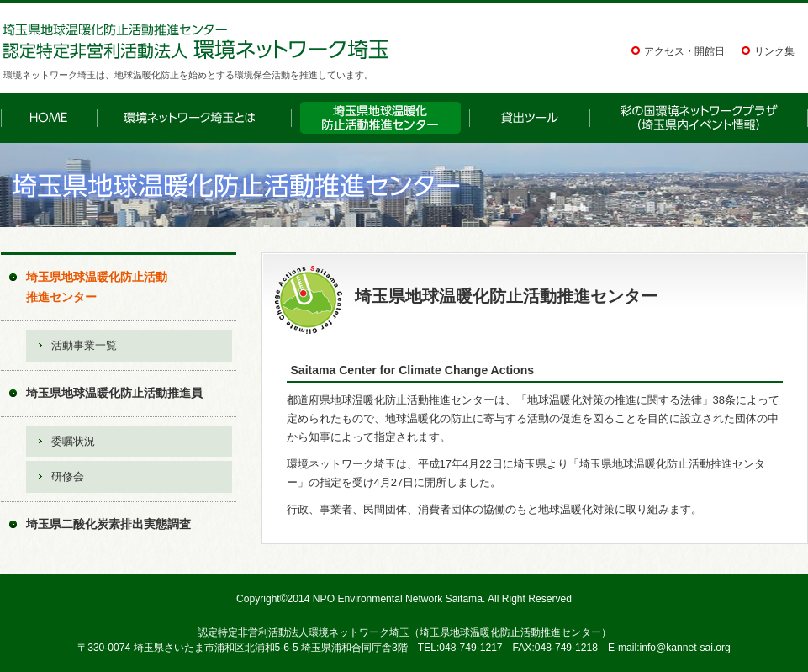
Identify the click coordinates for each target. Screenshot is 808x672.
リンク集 (774, 51)
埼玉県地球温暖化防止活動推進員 (114, 393)
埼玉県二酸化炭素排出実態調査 (108, 524)
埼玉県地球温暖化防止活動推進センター (97, 287)
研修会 (68, 476)
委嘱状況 (73, 441)
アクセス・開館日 (684, 51)
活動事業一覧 (84, 345)
